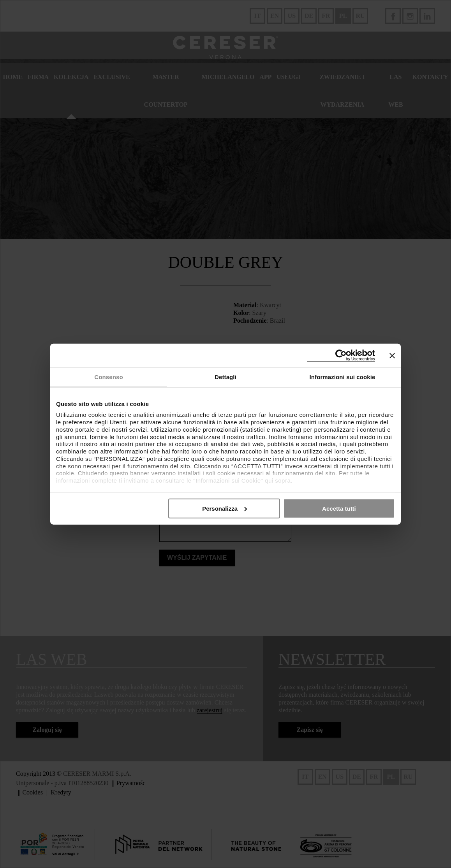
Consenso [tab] (108, 377)
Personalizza (225, 508)
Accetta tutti (339, 508)
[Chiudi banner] (392, 355)
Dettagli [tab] (225, 377)
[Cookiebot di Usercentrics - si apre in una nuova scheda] (341, 356)
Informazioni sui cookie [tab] (343, 377)
